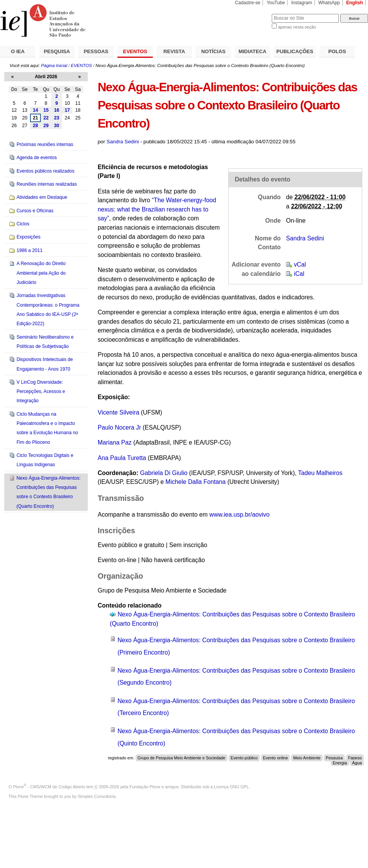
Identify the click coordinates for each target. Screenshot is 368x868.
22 (46, 118)
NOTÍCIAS (213, 51)
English (355, 3)
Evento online (275, 758)
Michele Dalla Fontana (196, 482)
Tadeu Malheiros (320, 473)
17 (67, 110)
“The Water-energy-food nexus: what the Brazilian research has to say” (157, 209)
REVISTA (174, 51)
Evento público (244, 758)
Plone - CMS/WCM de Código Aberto (49, 787)
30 (57, 126)
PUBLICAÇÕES (295, 51)
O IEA (18, 51)
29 (46, 126)
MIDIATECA (253, 51)
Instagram (302, 3)
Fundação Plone (145, 787)
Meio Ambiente (307, 758)
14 (35, 110)
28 (35, 126)
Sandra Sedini (123, 142)
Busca (253, 14)
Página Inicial (54, 65)
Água (357, 763)
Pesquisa (334, 758)
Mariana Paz (115, 442)
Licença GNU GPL (231, 787)
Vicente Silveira (119, 412)
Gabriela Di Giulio (164, 473)
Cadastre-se (248, 3)
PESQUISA (57, 51)
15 (46, 110)
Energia (340, 763)
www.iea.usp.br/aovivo (239, 515)
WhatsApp (329, 3)
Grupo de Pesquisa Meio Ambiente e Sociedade (181, 758)
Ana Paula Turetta (122, 458)
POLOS (337, 51)
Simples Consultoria (97, 796)
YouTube (276, 3)
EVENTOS (135, 51)
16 (57, 110)
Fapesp (355, 758)
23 (57, 118)
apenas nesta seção (297, 27)
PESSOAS (96, 51)
